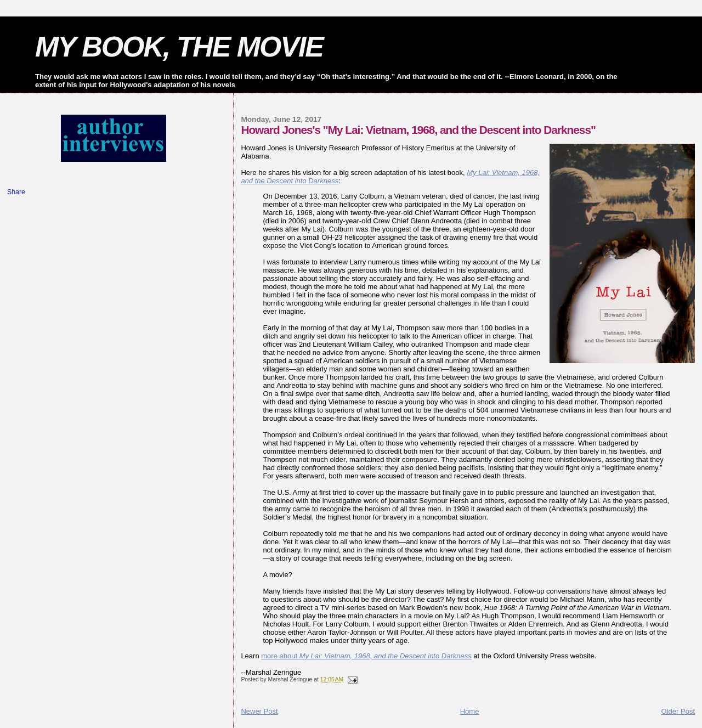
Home (470, 711)
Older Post (678, 711)
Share (16, 192)
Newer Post (259, 711)
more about (366, 656)
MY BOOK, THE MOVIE (179, 47)
